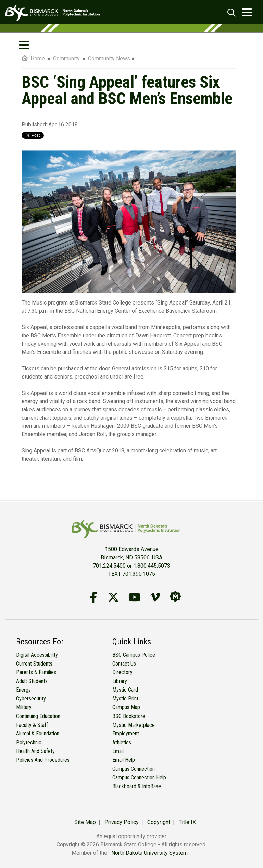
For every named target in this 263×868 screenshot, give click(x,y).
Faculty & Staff (32, 725)
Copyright (159, 822)
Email (118, 751)
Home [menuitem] (33, 58)
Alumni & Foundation (38, 734)
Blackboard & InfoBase (137, 786)
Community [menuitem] (67, 58)
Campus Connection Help (139, 777)
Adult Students (32, 681)
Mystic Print (125, 699)
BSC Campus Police (134, 655)
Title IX (187, 822)
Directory (122, 672)
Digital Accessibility (37, 655)
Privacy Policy (122, 822)
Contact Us (124, 664)
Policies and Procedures (43, 760)
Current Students (34, 664)
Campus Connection (134, 769)
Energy (23, 690)
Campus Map (126, 707)
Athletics (122, 742)
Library (120, 681)
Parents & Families (36, 672)
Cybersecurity (31, 699)
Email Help (124, 760)
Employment (126, 734)
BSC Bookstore (129, 716)
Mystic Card (125, 690)
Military (24, 707)
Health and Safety (35, 751)
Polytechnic (29, 742)
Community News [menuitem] (109, 58)
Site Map (85, 822)
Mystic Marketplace (134, 725)
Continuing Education (38, 716)
